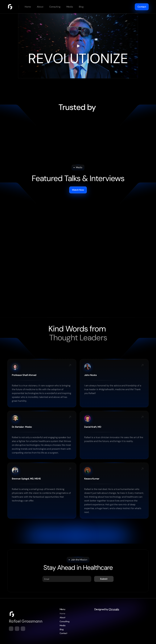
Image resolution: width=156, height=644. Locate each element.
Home (62, 613)
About (62, 617)
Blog (62, 629)
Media (63, 625)
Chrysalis (114, 609)
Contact (63, 633)
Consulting (65, 621)
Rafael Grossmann (26, 621)
